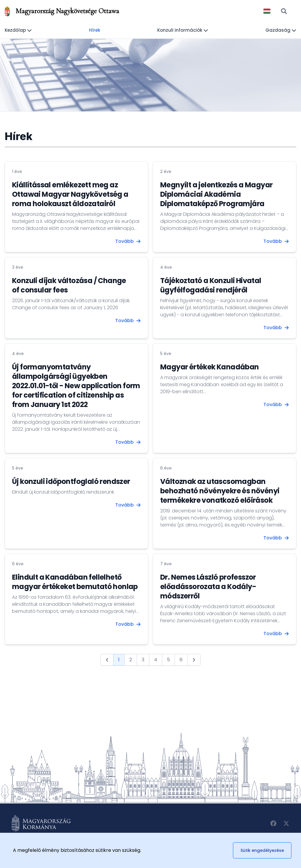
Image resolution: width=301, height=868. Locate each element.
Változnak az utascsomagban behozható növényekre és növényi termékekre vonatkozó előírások (220, 491)
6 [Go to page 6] (181, 660)
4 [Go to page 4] (156, 660)
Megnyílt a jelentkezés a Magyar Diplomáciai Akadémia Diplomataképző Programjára (216, 194)
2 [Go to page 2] (131, 660)
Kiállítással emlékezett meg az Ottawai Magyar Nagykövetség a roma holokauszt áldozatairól (70, 194)
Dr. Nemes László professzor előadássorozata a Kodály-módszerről (208, 587)
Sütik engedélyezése (262, 850)
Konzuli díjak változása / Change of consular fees (69, 285)
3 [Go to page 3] (143, 660)
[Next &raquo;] (194, 660)
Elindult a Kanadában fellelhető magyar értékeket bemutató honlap (75, 582)
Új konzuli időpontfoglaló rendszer (71, 481)
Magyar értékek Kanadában (210, 367)
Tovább (128, 241)
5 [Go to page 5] (168, 660)
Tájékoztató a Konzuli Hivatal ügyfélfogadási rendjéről (211, 285)
